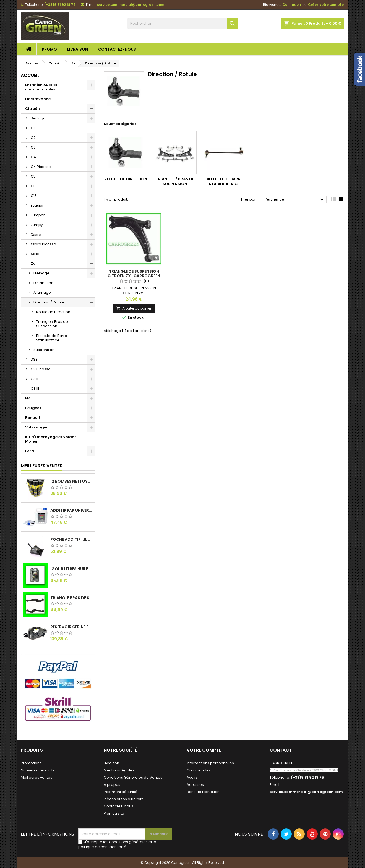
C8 (33, 186)
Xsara (36, 234)
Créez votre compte (326, 5)
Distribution (43, 283)
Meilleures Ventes (42, 466)
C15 (34, 196)
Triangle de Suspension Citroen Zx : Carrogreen (134, 274)
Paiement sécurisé (121, 792)
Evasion (38, 205)
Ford (30, 451)
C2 (33, 138)
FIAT (29, 398)
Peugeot (33, 408)
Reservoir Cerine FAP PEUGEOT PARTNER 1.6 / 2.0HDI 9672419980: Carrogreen (72, 627)
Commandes (199, 770)
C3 (33, 147)
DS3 (34, 359)
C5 (33, 176)
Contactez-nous (117, 49)
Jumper (38, 215)
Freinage (41, 273)
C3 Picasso (41, 369)
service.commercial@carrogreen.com (131, 5)
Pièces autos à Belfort (123, 799)
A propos (112, 785)
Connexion (292, 5)
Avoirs (192, 777)
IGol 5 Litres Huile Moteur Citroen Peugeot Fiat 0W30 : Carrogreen (72, 569)
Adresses (195, 785)
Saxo (35, 254)
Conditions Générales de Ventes (133, 777)
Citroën (32, 109)
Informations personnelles (210, 763)
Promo (49, 49)
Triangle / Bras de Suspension (52, 324)
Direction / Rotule (49, 302)
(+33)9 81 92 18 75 (60, 5)
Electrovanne (38, 99)
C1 (33, 128)
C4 (33, 157)
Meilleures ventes (36, 777)
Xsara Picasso (43, 244)
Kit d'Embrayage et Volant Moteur (51, 439)
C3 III (35, 388)
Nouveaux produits (38, 770)
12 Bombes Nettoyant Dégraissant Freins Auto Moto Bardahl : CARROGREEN (72, 481)
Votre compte (204, 750)
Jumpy (37, 225)
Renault (33, 418)
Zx (33, 263)
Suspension (44, 350)
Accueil (30, 75)
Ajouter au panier (134, 308)
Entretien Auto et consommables (41, 87)
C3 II (34, 379)
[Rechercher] (182, 24)
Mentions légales (119, 770)
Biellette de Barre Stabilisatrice (52, 338)
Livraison (78, 49)
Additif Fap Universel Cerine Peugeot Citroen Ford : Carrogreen (72, 510)
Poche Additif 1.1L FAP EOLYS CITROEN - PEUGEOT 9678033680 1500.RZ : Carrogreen (72, 539)
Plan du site (114, 813)
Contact (281, 750)
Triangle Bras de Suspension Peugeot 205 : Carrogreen (72, 598)
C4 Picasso (41, 167)
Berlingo (38, 118)
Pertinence (295, 200)
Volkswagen (37, 427)
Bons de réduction (203, 792)
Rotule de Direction (53, 312)
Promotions (31, 763)
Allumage (42, 293)
